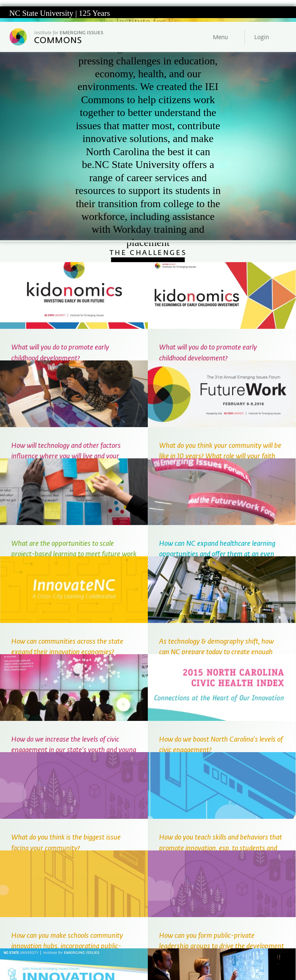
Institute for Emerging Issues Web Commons (58, 37)
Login (262, 37)
